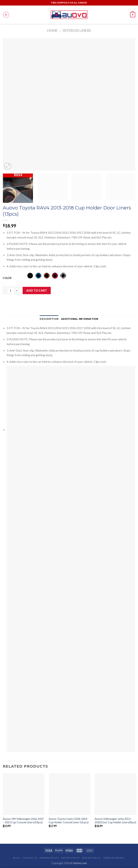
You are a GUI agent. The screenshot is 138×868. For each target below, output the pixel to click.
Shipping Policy (49, 858)
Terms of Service (114, 858)
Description (49, 319)
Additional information (80, 319)
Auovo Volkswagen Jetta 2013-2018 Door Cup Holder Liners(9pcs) (115, 821)
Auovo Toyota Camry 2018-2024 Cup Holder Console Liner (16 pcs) (69, 821)
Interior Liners (77, 31)
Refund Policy (71, 858)
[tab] (49, 319)
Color (7, 278)
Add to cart (37, 290)
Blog (17, 858)
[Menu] (6, 15)
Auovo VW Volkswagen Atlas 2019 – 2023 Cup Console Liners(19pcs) (23, 821)
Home (52, 31)
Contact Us (30, 858)
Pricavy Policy (92, 858)
